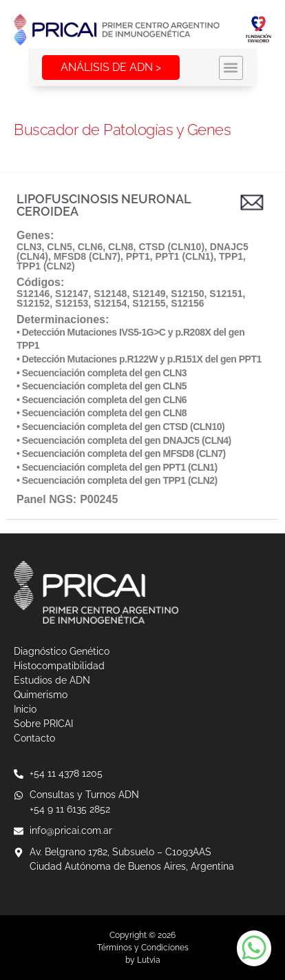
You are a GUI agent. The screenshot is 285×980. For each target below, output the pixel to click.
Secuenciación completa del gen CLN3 (104, 373)
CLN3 (29, 247)
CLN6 (91, 247)
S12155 (149, 303)
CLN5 (60, 247)
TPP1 (231, 256)
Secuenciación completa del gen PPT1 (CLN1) (120, 467)
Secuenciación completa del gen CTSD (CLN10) (123, 427)
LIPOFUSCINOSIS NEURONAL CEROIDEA (104, 205)
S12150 (187, 294)
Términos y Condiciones (143, 948)
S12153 (72, 303)
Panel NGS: (46, 499)
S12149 (149, 294)
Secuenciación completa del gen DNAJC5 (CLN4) (127, 440)
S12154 (110, 303)
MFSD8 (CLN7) (87, 256)
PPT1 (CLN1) (184, 256)
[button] (259, 68)
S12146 (33, 294)
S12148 (110, 294)
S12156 (187, 303)
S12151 (226, 294)
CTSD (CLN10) (171, 247)
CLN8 (121, 247)
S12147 (72, 294)
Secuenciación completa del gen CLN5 (104, 386)
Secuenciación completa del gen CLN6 (104, 400)
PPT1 (138, 256)
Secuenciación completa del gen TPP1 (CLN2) (120, 480)
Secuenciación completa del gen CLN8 (104, 413)
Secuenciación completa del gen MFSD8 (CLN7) (124, 453)
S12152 (33, 303)
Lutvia (149, 960)
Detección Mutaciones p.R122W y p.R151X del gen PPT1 (142, 359)
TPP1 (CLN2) (46, 266)
